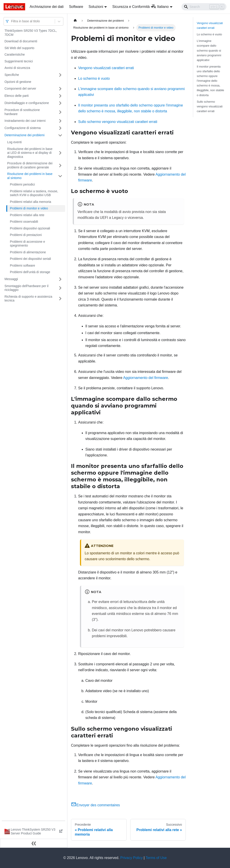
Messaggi (11, 279)
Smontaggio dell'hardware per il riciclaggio (27, 288)
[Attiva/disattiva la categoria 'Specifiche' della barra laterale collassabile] (60, 75)
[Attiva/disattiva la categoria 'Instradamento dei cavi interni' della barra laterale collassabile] (60, 121)
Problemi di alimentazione (28, 252)
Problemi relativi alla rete (27, 215)
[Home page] (75, 21)
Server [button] (15, 7)
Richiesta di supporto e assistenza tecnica (28, 299)
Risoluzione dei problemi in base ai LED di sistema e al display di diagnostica (30, 153)
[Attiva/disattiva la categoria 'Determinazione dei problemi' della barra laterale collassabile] (60, 135)
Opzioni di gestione (18, 82)
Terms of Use (156, 858)
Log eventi (14, 142)
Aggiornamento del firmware (146, 378)
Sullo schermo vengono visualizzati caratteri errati (118, 122)
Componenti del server (20, 88)
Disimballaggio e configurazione (27, 103)
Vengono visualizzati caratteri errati (106, 68)
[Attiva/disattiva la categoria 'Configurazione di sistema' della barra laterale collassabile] (60, 128)
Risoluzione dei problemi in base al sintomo (30, 176)
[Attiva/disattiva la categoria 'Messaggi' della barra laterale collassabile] (60, 279)
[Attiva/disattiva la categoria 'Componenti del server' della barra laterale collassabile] (60, 89)
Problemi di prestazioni (26, 235)
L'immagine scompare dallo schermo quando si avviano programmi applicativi (209, 50)
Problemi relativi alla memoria (31, 202)
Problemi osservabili (24, 222)
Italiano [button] (160, 7)
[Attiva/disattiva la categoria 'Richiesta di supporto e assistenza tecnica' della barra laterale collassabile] (60, 299)
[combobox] (11, 21)
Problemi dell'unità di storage (30, 272)
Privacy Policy (132, 858)
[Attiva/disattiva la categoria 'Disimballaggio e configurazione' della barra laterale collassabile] (60, 103)
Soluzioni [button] (96, 7)
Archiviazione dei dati (47, 7)
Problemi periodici (22, 184)
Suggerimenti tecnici (19, 61)
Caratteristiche (15, 54)
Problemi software (22, 265)
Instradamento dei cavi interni (25, 121)
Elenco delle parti (17, 96)
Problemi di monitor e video (29, 208)
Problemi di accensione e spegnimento (27, 244)
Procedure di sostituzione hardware (22, 112)
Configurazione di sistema (23, 128)
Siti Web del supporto (19, 48)
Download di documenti (21, 41)
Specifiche (12, 75)
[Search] (204, 7)
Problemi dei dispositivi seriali (30, 259)
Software (76, 7)
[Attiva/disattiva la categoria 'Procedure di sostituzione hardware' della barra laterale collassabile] (60, 112)
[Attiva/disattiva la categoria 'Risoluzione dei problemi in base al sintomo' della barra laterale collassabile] (60, 176)
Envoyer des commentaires (95, 805)
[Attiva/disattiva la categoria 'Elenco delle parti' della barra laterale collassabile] (60, 96)
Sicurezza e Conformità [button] (131, 7)
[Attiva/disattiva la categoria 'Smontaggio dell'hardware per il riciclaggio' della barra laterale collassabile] (60, 288)
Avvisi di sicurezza (17, 68)
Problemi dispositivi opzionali (30, 228)
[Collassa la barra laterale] (34, 843)
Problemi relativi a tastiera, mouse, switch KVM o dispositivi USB (34, 193)
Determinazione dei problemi (24, 135)
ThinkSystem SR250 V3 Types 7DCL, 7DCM (31, 33)
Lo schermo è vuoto (94, 78)
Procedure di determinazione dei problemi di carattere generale (30, 165)
